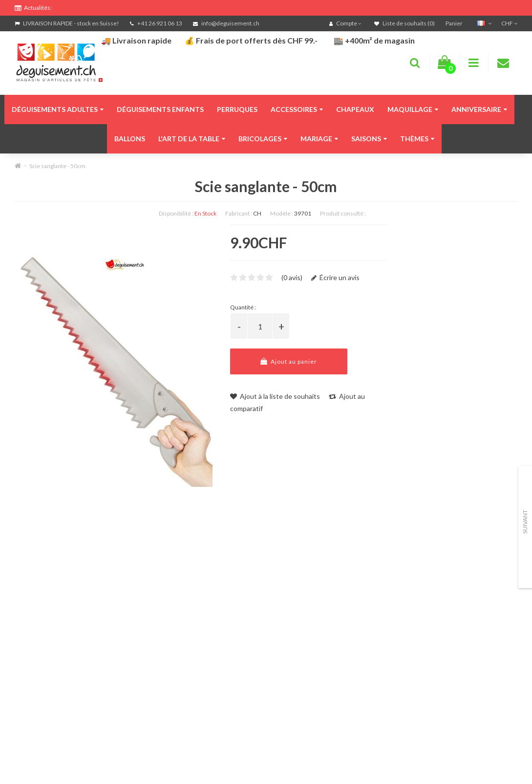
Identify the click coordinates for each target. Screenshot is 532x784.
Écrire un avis (335, 277)
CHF (509, 23)
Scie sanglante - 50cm (57, 166)
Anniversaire (479, 109)
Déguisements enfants (160, 109)
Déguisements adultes (58, 109)
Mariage (319, 139)
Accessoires (297, 109)
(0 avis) (292, 277)
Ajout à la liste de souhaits (275, 396)
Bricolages (263, 139)
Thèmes (417, 139)
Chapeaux (355, 109)
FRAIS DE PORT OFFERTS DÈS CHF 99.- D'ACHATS (103, 6)
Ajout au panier (289, 361)
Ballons (130, 139)
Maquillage (413, 109)
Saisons (369, 139)
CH (257, 213)
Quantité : (243, 307)
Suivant (525, 522)
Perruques (237, 109)
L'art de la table (192, 139)
